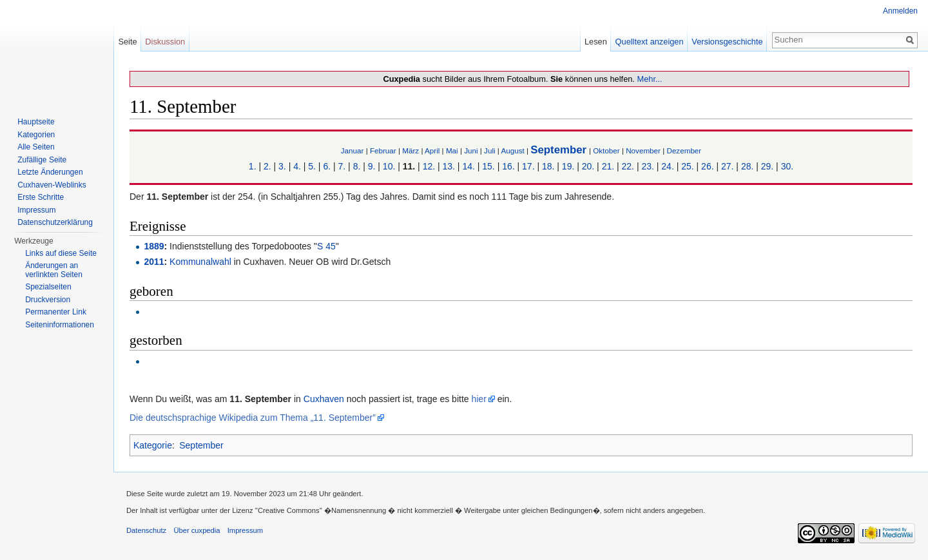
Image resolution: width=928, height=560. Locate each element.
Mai (452, 150)
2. (267, 166)
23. (647, 166)
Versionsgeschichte (727, 42)
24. (667, 166)
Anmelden (900, 11)
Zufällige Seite (42, 160)
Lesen (596, 42)
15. (488, 166)
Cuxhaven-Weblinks (52, 185)
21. (608, 166)
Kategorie (153, 445)
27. (727, 166)
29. (767, 166)
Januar (353, 150)
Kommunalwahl (200, 262)
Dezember (684, 150)
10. (389, 166)
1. (253, 166)
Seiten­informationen (60, 325)
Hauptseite (36, 122)
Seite (127, 42)
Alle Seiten (36, 147)
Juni (471, 150)
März (411, 150)
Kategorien (36, 135)
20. (588, 166)
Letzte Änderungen (50, 172)
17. (528, 166)
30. (787, 166)
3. (282, 166)
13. (449, 166)
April (432, 150)
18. (548, 166)
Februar (383, 150)
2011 (154, 262)
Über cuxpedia (197, 530)
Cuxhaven (324, 399)
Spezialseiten (48, 287)
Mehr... (649, 79)
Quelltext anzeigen (650, 42)
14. (468, 166)
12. (429, 166)
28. (747, 166)
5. (312, 166)
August (512, 150)
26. (707, 166)
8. (357, 166)
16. (508, 166)
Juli (490, 150)
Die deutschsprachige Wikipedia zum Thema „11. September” (253, 418)
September (558, 150)
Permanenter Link (56, 312)
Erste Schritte (41, 197)
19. (568, 166)
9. (372, 166)
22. (628, 166)
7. (342, 166)
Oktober (606, 150)
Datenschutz (146, 530)
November (643, 150)
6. (327, 166)
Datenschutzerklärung (55, 222)
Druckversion (48, 300)
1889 (154, 246)
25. (687, 166)
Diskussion (165, 42)
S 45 (326, 246)
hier (479, 399)
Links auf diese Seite (61, 253)
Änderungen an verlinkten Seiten (54, 270)
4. (297, 166)
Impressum (36, 210)
